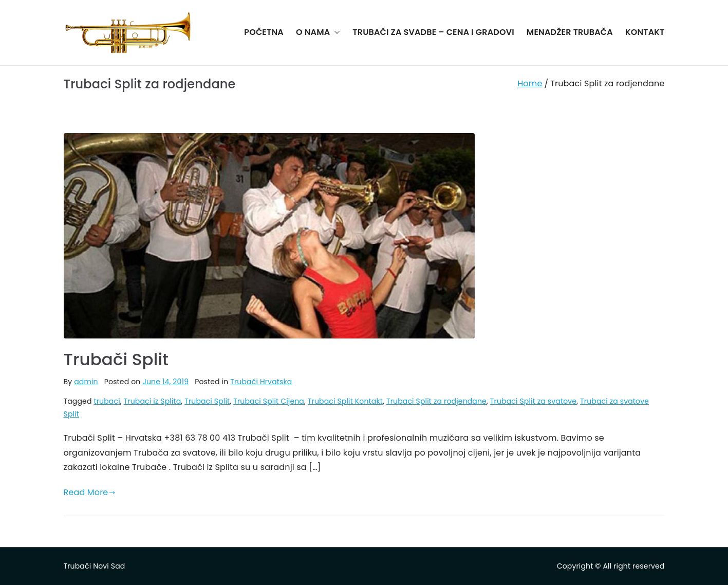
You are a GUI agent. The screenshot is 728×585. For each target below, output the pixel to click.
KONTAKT (645, 32)
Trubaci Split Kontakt (345, 401)
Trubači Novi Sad (95, 566)
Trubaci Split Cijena (269, 401)
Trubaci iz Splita (153, 401)
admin (86, 382)
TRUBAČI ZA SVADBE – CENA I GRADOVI (433, 32)
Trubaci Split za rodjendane (436, 401)
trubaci (107, 401)
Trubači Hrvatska (261, 382)
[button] (335, 33)
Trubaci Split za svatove (533, 401)
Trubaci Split (207, 401)
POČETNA (264, 32)
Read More (90, 492)
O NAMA (318, 33)
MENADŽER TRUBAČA (570, 32)
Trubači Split (116, 359)
